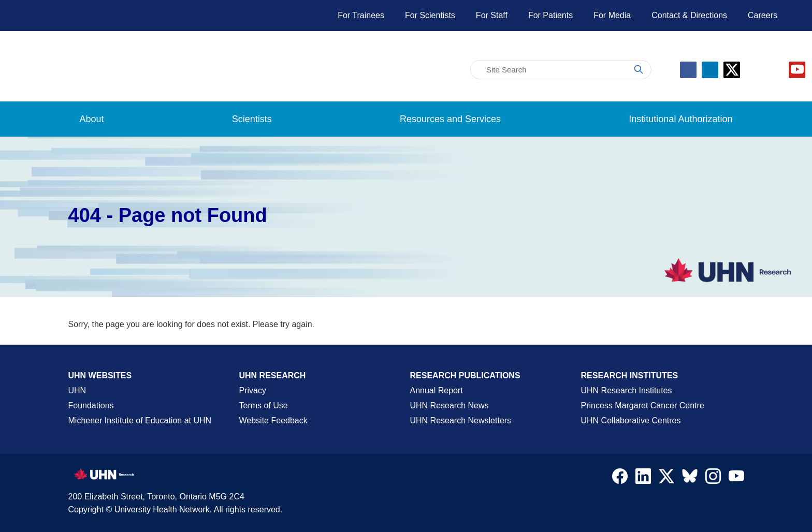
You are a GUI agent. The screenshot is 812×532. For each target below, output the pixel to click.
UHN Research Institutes (627, 390)
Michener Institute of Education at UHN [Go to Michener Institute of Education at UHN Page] (140, 420)
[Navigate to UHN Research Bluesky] (690, 477)
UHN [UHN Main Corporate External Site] (77, 390)
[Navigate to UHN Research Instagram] (713, 479)
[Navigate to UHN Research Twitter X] (666, 479)
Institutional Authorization (680, 119)
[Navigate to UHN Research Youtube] (736, 479)
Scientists (252, 119)
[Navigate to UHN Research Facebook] (620, 479)
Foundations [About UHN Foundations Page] (91, 405)
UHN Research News (450, 405)
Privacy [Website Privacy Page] (253, 390)
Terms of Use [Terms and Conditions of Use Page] (264, 405)
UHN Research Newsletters (461, 420)
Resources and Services (450, 119)
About (92, 119)
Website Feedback (273, 420)
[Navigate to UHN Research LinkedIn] (643, 479)
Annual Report (437, 390)
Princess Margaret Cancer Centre (643, 405)
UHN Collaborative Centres (631, 420)
